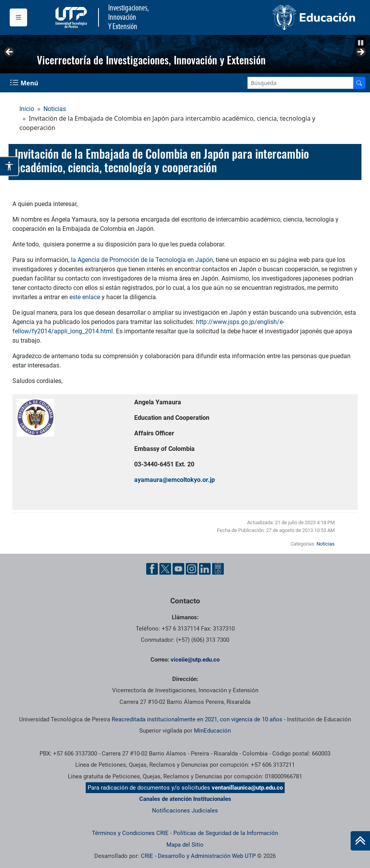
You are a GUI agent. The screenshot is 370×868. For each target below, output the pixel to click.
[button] (360, 43)
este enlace (85, 297)
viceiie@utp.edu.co (195, 660)
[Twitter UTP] (165, 569)
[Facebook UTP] (152, 569)
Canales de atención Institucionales (185, 799)
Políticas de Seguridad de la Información (226, 833)
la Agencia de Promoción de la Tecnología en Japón (142, 260)
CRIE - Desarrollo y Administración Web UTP (198, 856)
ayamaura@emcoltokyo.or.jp (175, 480)
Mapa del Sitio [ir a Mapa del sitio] (185, 845)
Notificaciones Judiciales (185, 811)
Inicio (27, 109)
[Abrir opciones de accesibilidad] (10, 166)
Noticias (55, 109)
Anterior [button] (10, 52)
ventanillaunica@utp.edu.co (247, 788)
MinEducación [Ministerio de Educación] (212, 731)
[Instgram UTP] (192, 569)
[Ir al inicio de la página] (360, 841)
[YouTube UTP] (178, 569)
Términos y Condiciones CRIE (130, 833)
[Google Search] (300, 83)
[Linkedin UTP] (205, 569)
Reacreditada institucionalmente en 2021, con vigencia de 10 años (197, 719)
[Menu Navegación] (25, 83)
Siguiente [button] (360, 52)
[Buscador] (359, 83)
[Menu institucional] (18, 17)
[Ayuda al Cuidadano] (218, 569)
